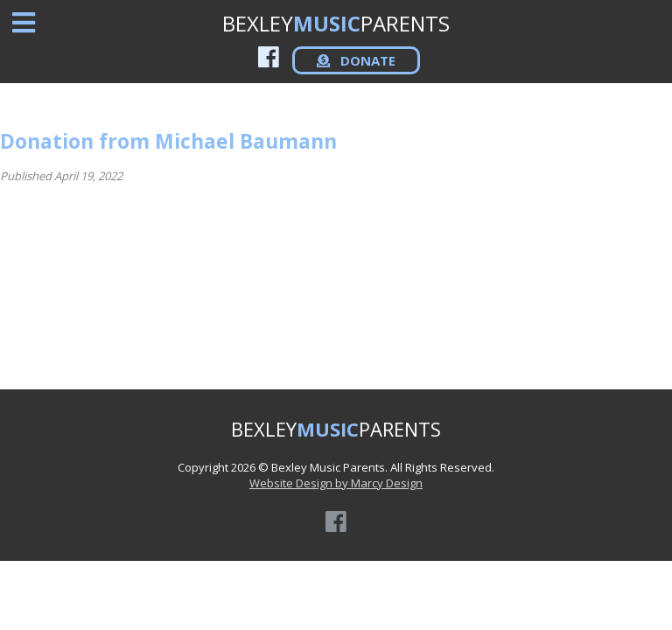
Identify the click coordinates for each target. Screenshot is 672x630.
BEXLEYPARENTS (336, 23)
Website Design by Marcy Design (336, 483)
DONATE (356, 60)
